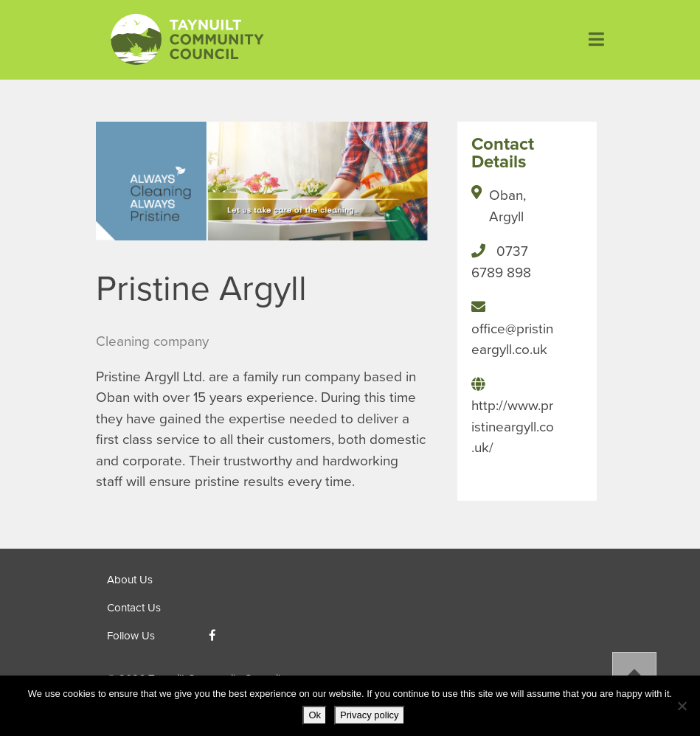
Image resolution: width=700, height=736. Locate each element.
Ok (315, 715)
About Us (130, 580)
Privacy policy (369, 715)
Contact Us (134, 608)
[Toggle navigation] (590, 40)
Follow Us (131, 636)
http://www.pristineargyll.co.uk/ (513, 427)
